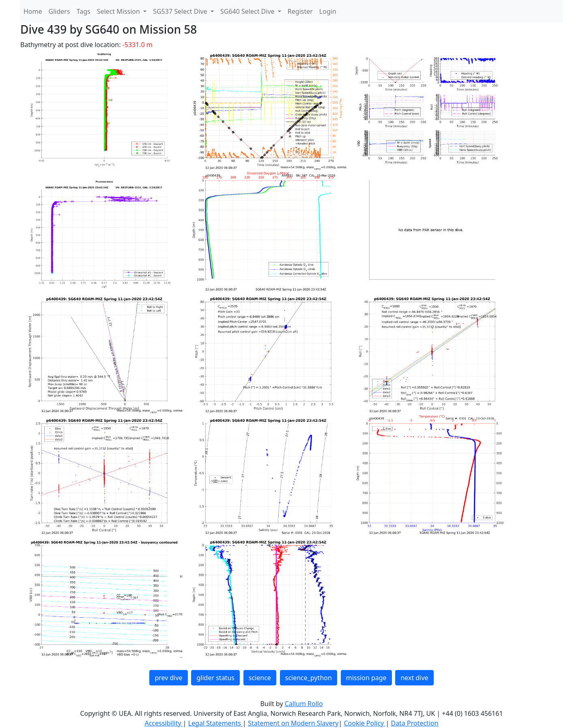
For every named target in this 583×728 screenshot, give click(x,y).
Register (300, 11)
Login (328, 11)
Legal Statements (215, 723)
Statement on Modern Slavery (293, 723)
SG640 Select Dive (248, 11)
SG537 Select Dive (181, 11)
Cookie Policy (365, 723)
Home (33, 11)
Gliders (59, 11)
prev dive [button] (168, 678)
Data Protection (414, 723)
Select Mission (119, 11)
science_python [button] (309, 678)
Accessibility (163, 723)
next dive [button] (414, 678)
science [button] (260, 678)
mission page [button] (366, 678)
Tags (84, 11)
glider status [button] (215, 678)
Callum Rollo (304, 704)
